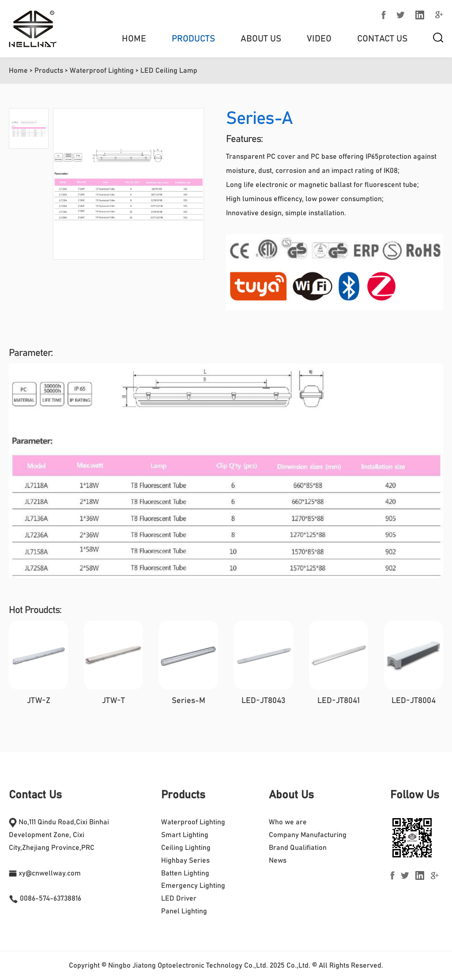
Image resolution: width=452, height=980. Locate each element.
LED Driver (179, 898)
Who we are (288, 822)
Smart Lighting (185, 835)
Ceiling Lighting (186, 848)
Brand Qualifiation (298, 848)
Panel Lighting (184, 911)
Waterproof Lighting (102, 71)
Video (319, 39)
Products (193, 39)
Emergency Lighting (193, 886)
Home (134, 39)
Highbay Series (185, 860)
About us (261, 39)
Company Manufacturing (308, 835)
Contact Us (382, 39)
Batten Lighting (185, 873)
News (278, 860)
